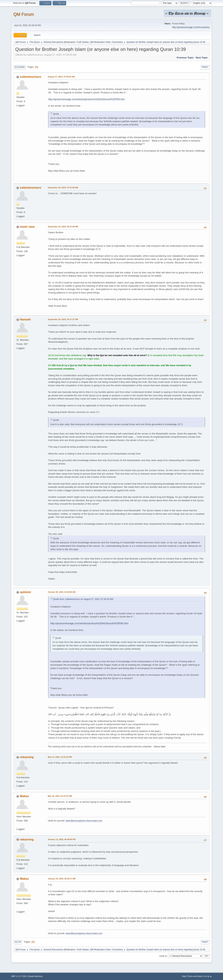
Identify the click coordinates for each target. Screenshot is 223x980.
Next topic (202, 58)
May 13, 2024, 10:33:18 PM (60, 757)
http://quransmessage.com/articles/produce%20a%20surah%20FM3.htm (86, 99)
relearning (27, 757)
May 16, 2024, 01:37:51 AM (60, 796)
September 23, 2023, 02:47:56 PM (63, 227)
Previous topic (185, 58)
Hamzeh (25, 319)
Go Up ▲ (208, 976)
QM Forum (24, 14)
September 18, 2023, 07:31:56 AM (63, 188)
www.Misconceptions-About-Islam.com (84, 821)
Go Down (19, 67)
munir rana (27, 227)
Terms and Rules (195, 976)
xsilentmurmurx (31, 77)
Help (184, 976)
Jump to (163, 956)
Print (205, 67)
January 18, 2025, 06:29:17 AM (62, 879)
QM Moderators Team (100, 42)
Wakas (24, 796)
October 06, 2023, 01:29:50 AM (62, 592)
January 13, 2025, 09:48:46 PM (62, 839)
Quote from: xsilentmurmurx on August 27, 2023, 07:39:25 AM (83, 599)
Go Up (18, 942)
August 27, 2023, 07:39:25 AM (61, 77)
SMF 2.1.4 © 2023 (19, 976)
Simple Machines (35, 976)
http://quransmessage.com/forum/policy (191, 27)
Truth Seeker (83, 42)
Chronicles (117, 42)
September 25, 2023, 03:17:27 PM (63, 319)
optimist (25, 592)
